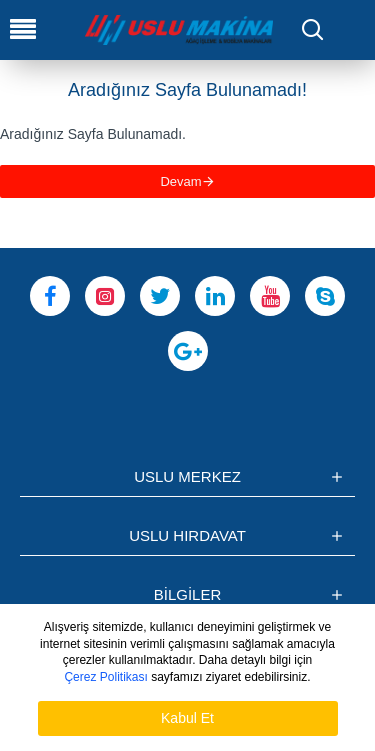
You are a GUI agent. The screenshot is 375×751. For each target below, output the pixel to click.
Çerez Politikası (105, 677)
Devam (180, 181)
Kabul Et (187, 718)
